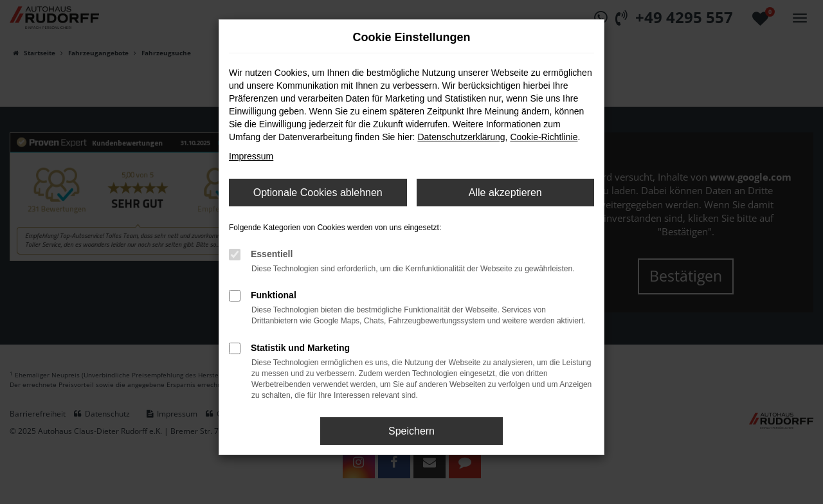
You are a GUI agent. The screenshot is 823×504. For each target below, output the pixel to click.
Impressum (251, 156)
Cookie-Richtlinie (544, 137)
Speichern (411, 431)
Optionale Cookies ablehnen (318, 193)
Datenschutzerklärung (461, 137)
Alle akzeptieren (505, 193)
